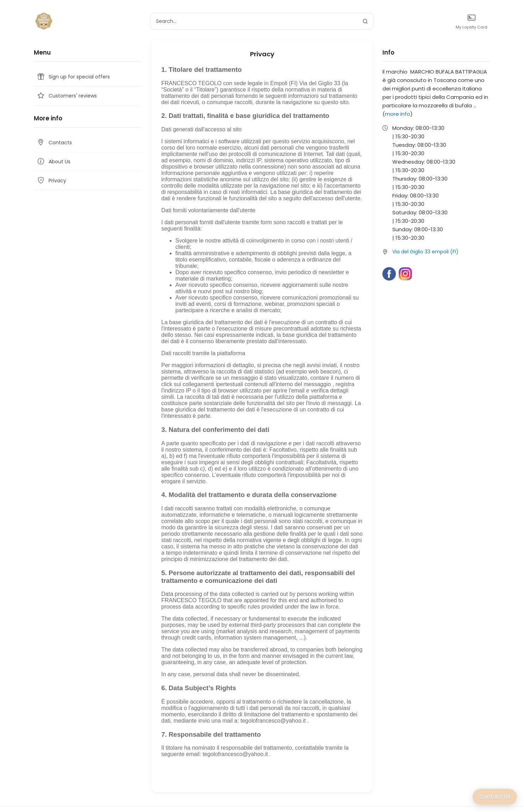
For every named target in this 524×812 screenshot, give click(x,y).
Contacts (54, 143)
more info (398, 114)
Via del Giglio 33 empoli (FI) (425, 252)
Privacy (51, 181)
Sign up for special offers (73, 77)
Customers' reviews (67, 96)
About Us (54, 162)
